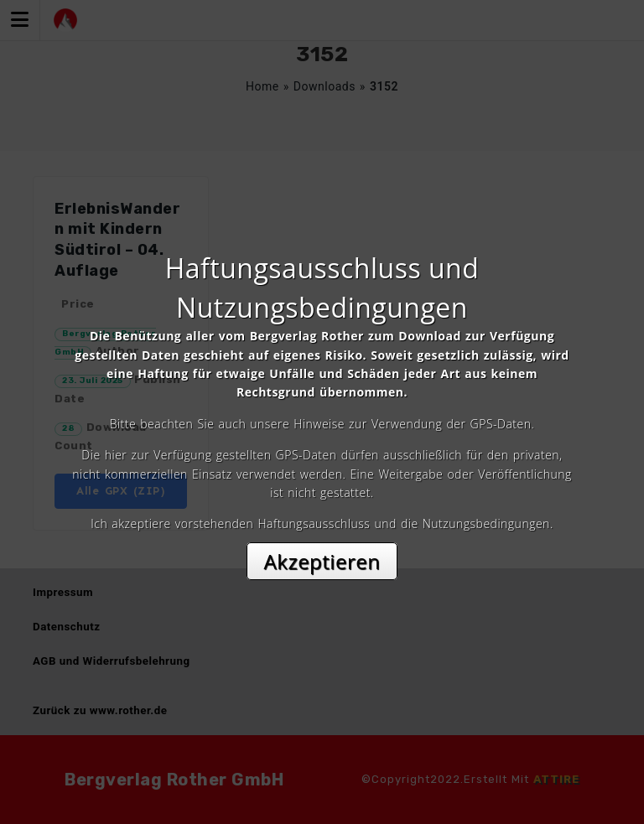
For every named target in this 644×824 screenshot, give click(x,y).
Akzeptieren (322, 561)
